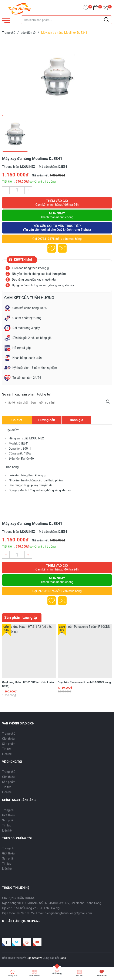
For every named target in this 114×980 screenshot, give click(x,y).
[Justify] (106, 20)
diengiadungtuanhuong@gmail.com (68, 913)
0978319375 (46, 239)
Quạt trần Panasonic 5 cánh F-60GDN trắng (84, 682)
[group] (57, 76)
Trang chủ (9, 734)
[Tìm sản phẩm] (66, 20)
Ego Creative (34, 958)
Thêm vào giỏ (57, 203)
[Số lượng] (17, 190)
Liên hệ (7, 754)
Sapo (63, 958)
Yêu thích (102, 976)
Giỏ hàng (57, 974)
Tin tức (7, 749)
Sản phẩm (9, 744)
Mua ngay (57, 215)
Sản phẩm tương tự (21, 617)
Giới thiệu (8, 739)
